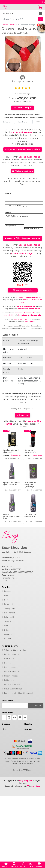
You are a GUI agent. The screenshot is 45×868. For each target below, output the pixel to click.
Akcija (7, 596)
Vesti (6, 626)
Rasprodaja (9, 604)
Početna (5, 25)
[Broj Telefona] (22, 409)
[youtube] (15, 718)
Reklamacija (9, 634)
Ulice (4, 729)
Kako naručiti (10, 613)
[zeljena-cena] (8, 122)
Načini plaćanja (11, 667)
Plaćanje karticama (12, 672)
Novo (6, 600)
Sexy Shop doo (14, 548)
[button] (6, 864)
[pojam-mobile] (20, 19)
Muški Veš (14, 25)
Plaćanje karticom (22, 171)
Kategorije (8, 13)
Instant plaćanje (23, 290)
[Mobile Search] (41, 19)
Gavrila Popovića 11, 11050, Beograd (16, 552)
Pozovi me (23, 415)
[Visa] (29, 741)
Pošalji (38, 122)
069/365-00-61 (15, 558)
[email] (16, 706)
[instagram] (9, 718)
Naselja (28, 724)
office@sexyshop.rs (16, 561)
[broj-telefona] (24, 122)
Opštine (6, 724)
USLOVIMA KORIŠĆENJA (22, 764)
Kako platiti (9, 617)
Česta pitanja (10, 609)
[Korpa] (41, 7)
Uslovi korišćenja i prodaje (15, 650)
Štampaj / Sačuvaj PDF (22, 79)
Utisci (7, 630)
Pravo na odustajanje (13, 689)
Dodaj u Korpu (22, 108)
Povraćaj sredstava (12, 685)
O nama (8, 621)
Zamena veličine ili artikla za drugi (19, 693)
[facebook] (4, 718)
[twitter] (25, 718)
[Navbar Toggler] (41, 14)
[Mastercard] (19, 741)
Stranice (28, 729)
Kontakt (8, 639)
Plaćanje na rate (11, 676)
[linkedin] (20, 718)
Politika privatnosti (12, 654)
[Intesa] (22, 746)
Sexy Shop (36, 786)
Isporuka (8, 663)
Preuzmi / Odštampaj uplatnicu (22, 238)
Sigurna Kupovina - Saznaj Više (23, 149)
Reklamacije (9, 680)
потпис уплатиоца (10, 226)
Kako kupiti (9, 659)
